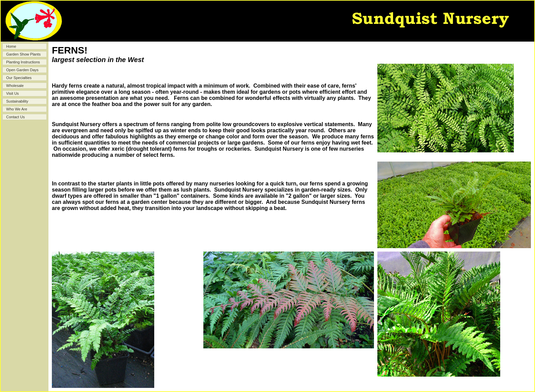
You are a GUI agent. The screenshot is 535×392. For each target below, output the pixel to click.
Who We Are (17, 109)
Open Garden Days (22, 70)
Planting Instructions (23, 62)
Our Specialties (19, 78)
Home (11, 46)
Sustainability (17, 101)
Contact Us (15, 117)
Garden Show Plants (23, 54)
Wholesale (15, 86)
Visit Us (12, 93)
